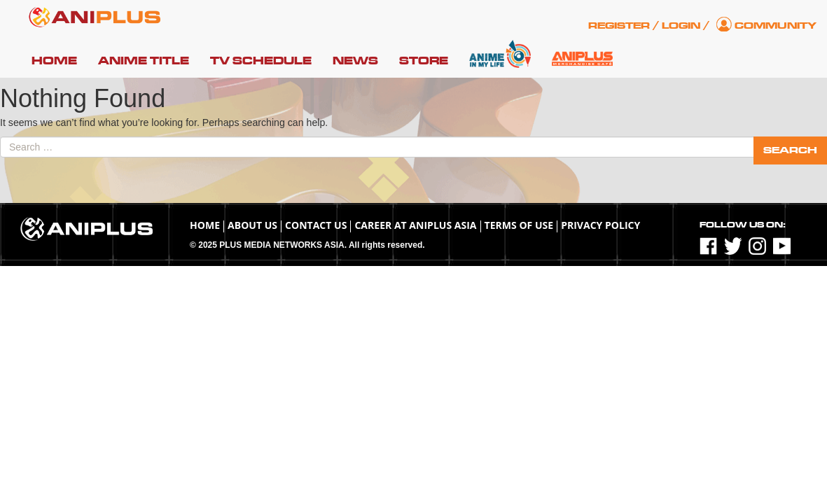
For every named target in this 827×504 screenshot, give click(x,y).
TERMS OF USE (519, 225)
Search (790, 150)
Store (424, 61)
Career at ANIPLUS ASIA (415, 225)
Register (619, 26)
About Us (252, 225)
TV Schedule (261, 61)
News (355, 61)
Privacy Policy (600, 225)
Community (776, 26)
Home (54, 61)
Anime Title (144, 61)
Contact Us (316, 225)
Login (681, 26)
